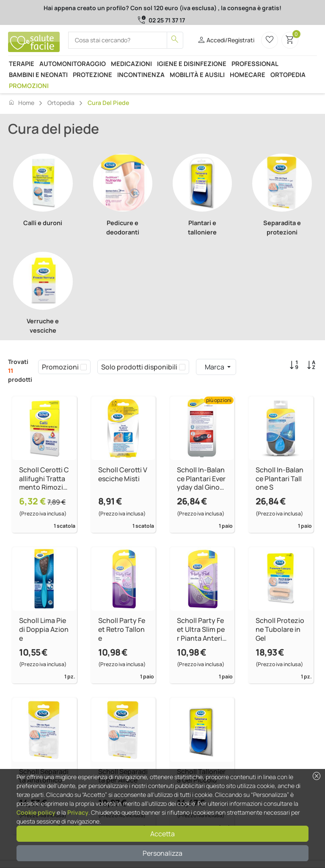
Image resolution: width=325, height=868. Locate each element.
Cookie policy (36, 812)
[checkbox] (84, 367)
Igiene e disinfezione (192, 63)
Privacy (78, 812)
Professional (255, 63)
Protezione (92, 74)
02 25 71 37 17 (167, 20)
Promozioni (29, 85)
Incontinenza (141, 74)
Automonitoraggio (73, 63)
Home (21, 102)
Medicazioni (131, 63)
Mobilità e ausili (197, 74)
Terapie (22, 63)
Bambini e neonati (38, 74)
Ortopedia (288, 74)
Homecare (248, 74)
